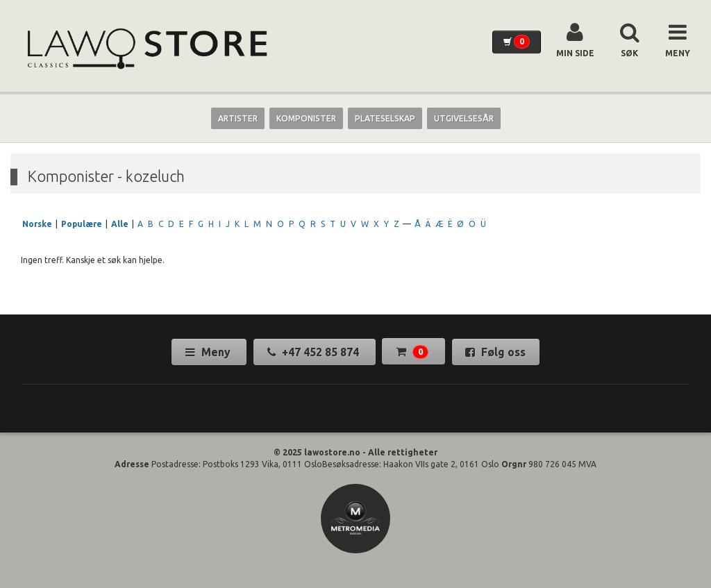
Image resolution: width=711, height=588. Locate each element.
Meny (209, 352)
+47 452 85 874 (315, 352)
